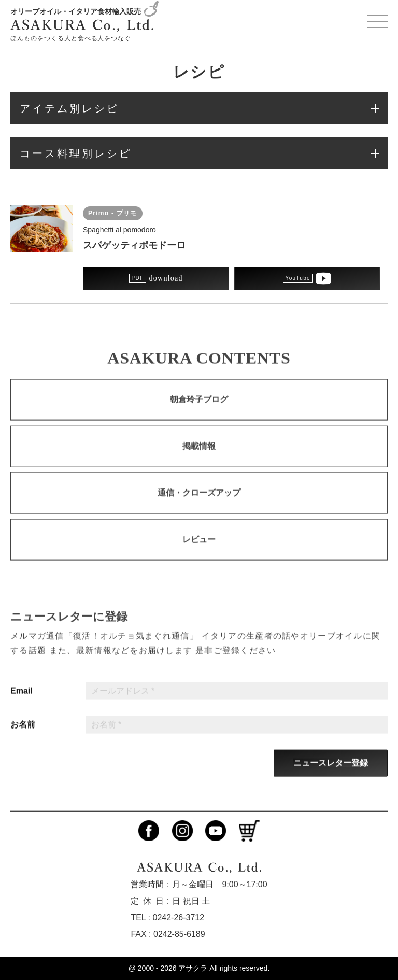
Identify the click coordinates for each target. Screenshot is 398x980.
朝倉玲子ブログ (199, 407)
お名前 (23, 732)
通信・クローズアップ (199, 500)
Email (22, 698)
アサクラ (193, 968)
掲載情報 (199, 453)
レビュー (199, 547)
